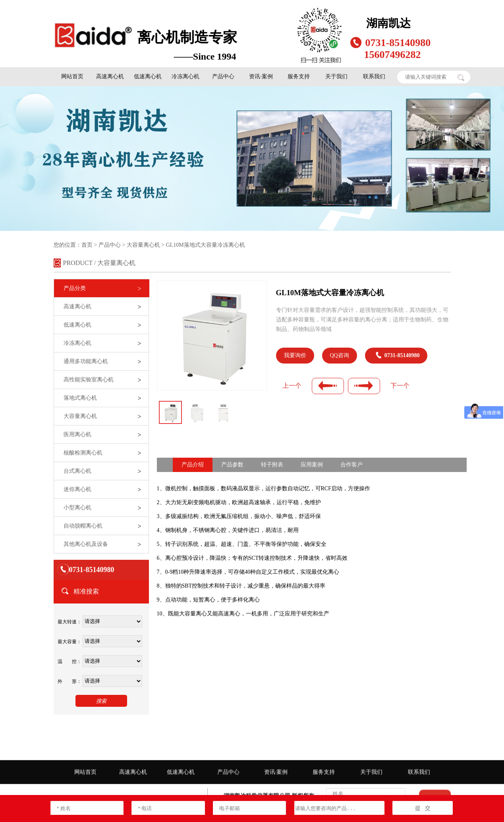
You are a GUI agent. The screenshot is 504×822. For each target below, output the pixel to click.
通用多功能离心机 (86, 361)
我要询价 (295, 355)
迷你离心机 (77, 489)
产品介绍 (193, 465)
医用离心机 (77, 434)
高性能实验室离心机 (89, 380)
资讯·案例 (261, 76)
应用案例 (312, 465)
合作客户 (351, 465)
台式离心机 (77, 471)
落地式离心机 (80, 398)
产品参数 (232, 465)
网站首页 (72, 76)
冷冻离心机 (185, 76)
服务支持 (299, 76)
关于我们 (336, 76)
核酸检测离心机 (83, 453)
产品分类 (75, 288)
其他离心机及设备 (86, 544)
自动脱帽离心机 (83, 526)
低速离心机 (148, 76)
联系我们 (374, 76)
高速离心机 (110, 76)
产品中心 (223, 76)
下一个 (400, 386)
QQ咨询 (340, 355)
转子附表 (272, 465)
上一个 (292, 386)
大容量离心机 (143, 245)
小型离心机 (77, 508)
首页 (87, 245)
